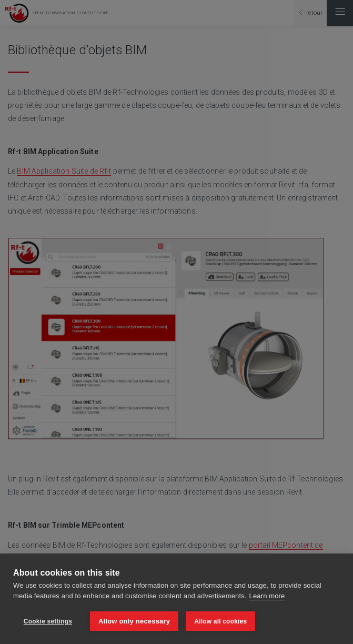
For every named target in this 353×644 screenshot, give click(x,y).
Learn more (267, 596)
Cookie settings (48, 621)
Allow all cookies (220, 621)
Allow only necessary (134, 621)
